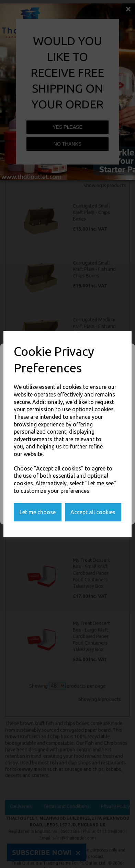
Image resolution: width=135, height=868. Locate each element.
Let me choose (38, 512)
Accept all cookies (93, 512)
